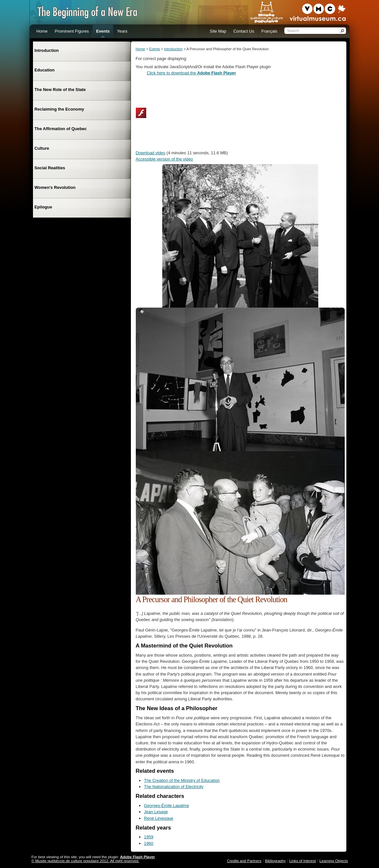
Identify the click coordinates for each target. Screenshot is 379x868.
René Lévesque (159, 818)
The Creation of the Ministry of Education (182, 780)
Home (141, 49)
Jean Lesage (156, 812)
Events (155, 49)
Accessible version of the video (165, 159)
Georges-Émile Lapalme (166, 806)
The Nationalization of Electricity (174, 787)
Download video (151, 153)
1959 (149, 837)
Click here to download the (191, 73)
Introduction (174, 49)
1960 (149, 843)
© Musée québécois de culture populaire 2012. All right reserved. (85, 861)
